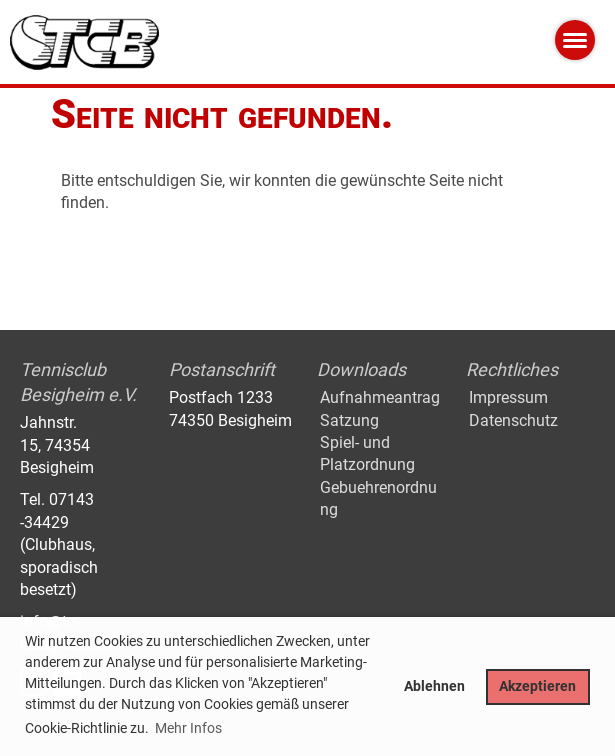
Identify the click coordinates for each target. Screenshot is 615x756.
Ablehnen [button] (434, 686)
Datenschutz (513, 420)
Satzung (349, 420)
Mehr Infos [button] (188, 728)
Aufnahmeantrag (380, 397)
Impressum (508, 397)
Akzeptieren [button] (537, 686)
